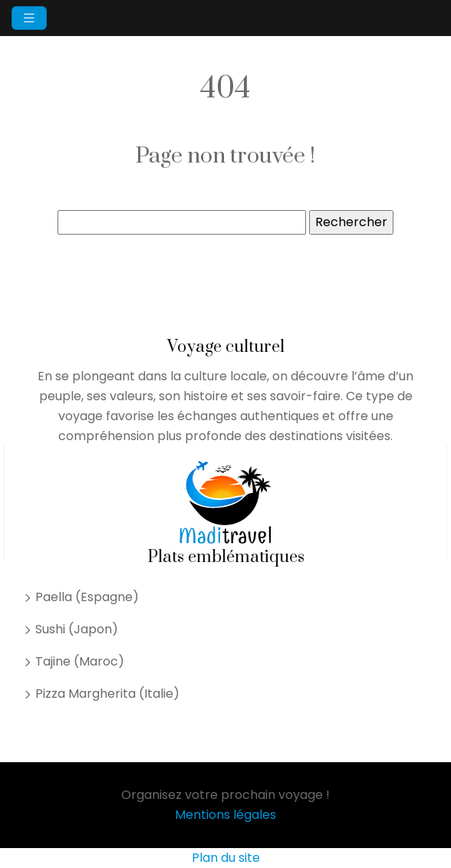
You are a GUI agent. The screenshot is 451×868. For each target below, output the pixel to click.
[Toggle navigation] (29, 18)
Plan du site (226, 858)
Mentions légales (225, 815)
